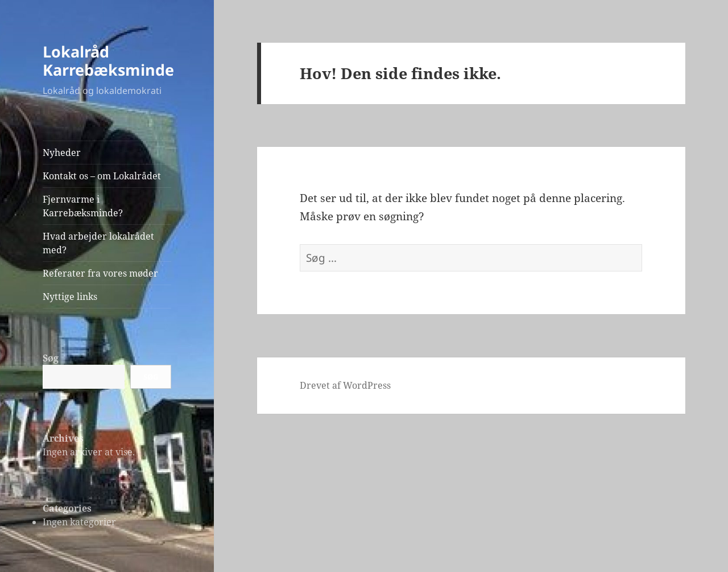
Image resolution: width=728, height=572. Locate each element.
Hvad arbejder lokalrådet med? (98, 243)
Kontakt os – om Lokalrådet (102, 176)
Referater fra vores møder (100, 273)
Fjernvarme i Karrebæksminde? (83, 206)
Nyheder (62, 153)
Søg (51, 358)
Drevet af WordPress (345, 385)
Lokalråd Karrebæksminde (108, 61)
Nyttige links (70, 297)
